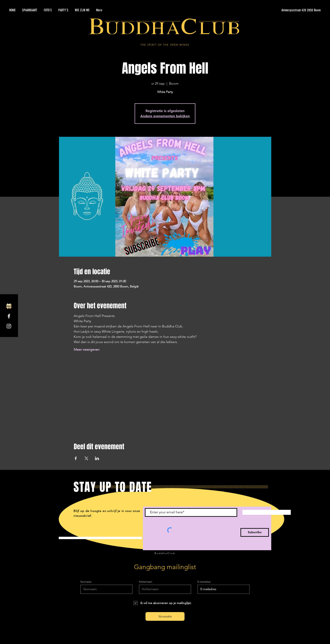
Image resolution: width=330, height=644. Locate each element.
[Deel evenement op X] (86, 458)
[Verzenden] (165, 616)
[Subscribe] (255, 532)
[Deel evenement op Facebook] (76, 458)
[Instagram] (9, 326)
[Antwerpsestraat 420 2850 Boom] (280, 10)
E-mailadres (204, 582)
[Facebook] (9, 316)
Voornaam (86, 582)
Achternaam (145, 582)
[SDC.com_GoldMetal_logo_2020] (9, 306)
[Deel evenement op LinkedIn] (97, 458)
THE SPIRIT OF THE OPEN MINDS (165, 45)
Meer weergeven (87, 349)
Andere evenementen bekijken (165, 116)
